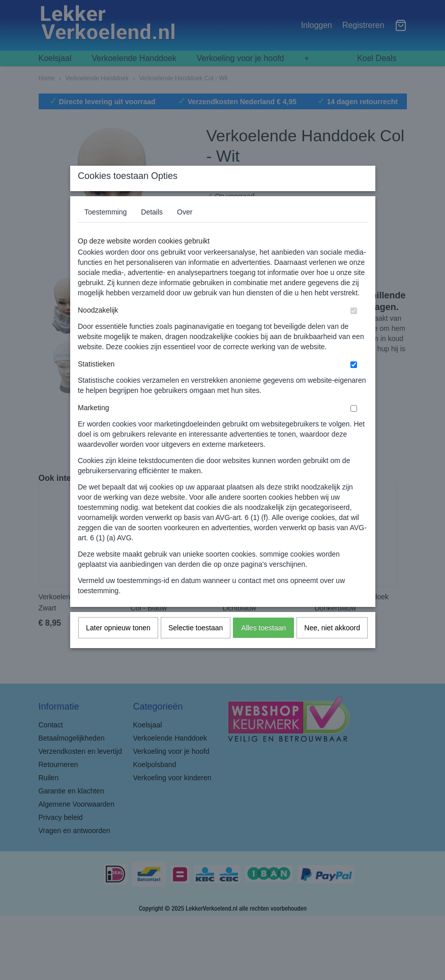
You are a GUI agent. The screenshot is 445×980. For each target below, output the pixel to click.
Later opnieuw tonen (118, 648)
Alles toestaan (263, 648)
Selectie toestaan (196, 648)
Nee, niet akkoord (332, 648)
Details (152, 232)
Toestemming (106, 232)
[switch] (354, 331)
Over (185, 232)
